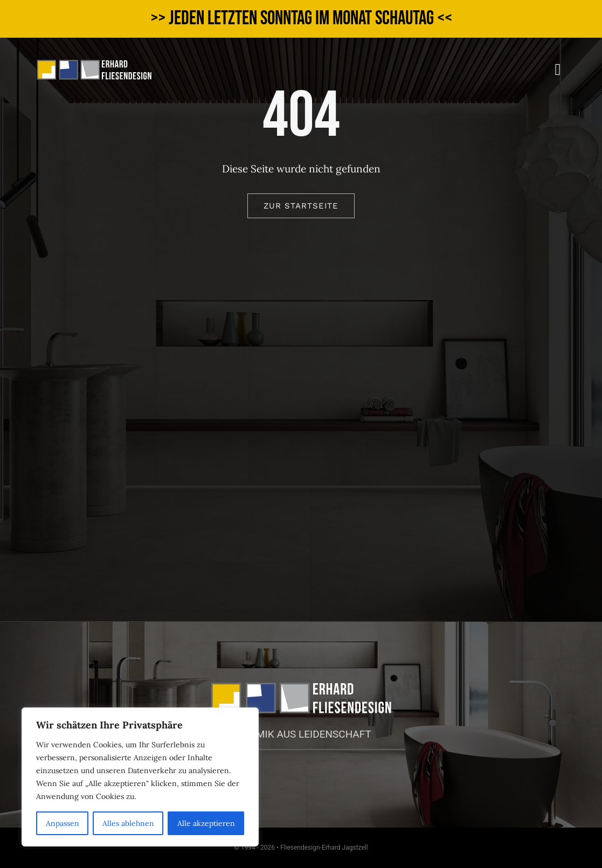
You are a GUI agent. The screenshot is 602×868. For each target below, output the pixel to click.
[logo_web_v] (94, 64)
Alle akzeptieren (206, 823)
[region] (140, 777)
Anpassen (63, 823)
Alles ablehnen (128, 823)
